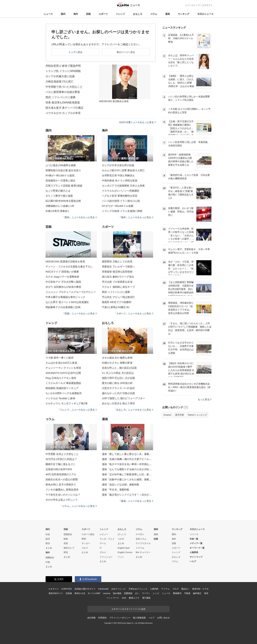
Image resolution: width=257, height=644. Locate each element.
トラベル (140, 548)
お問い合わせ (163, 618)
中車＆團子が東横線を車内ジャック (65, 297)
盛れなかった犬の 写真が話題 (118, 393)
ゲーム (103, 543)
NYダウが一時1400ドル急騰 (118, 206)
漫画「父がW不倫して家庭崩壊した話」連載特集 (128, 474)
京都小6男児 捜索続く (58, 211)
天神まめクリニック (138, 589)
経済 (48, 539)
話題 (156, 539)
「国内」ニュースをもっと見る (79, 217)
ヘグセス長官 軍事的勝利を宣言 (120, 196)
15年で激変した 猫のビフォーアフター (124, 398)
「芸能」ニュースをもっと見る (79, 313)
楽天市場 (179, 415)
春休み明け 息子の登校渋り (61, 484)
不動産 (187, 593)
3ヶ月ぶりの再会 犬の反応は (118, 373)
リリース (194, 534)
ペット (121, 557)
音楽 (66, 543)
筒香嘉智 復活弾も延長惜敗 (117, 272)
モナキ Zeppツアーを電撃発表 (62, 277)
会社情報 (91, 618)
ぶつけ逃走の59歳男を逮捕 (61, 165)
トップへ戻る (75, 52)
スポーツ (103, 14)
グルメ (103, 552)
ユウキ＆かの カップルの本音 (63, 113)
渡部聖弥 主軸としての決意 (117, 261)
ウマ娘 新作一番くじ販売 (60, 358)
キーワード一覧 (197, 548)
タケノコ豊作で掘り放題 (59, 196)
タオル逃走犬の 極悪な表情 (117, 358)
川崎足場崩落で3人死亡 (59, 82)
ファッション (106, 557)
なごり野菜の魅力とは (58, 191)
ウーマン (146, 593)
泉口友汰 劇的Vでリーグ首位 (118, 277)
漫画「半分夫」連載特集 (116, 490)
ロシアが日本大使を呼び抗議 (118, 165)
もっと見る (205, 399)
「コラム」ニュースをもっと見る (78, 506)
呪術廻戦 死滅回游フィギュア (62, 388)
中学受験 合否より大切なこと (62, 454)
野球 (84, 539)
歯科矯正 (197, 593)
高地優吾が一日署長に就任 (60, 181)
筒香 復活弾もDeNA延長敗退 (63, 102)
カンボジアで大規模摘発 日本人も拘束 (123, 186)
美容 (206, 593)
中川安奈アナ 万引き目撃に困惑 (63, 282)
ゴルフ (85, 548)
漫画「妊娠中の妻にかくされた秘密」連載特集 (128, 479)
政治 (48, 543)
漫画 (168, 14)
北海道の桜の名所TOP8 (59, 469)
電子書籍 (146, 598)
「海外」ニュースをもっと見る (136, 217)
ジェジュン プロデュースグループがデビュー (71, 292)
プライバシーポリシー (120, 618)
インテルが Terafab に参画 (60, 398)
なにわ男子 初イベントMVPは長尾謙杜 (67, 302)
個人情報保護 (139, 618)
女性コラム (141, 539)
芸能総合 (68, 534)
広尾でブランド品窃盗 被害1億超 (64, 186)
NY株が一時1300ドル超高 (60, 175)
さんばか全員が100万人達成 (61, 363)
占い (137, 593)
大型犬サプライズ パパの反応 (118, 388)
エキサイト (207, 5)
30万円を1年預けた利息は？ (61, 459)
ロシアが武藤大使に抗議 (60, 76)
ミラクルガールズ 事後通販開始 (63, 383)
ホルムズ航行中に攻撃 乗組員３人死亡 (123, 170)
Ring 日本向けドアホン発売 (61, 378)
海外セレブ (69, 548)
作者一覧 (194, 539)
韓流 (66, 552)
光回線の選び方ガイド (85, 589)
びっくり (122, 534)
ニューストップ (193, 5)
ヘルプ (193, 561)
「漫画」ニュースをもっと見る (136, 501)
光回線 (69, 593)
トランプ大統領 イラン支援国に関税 (122, 211)
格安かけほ (80, 593)
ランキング (184, 14)
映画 (66, 539)
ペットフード (113, 598)
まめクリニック (119, 589)
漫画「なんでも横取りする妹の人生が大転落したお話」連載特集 (128, 469)
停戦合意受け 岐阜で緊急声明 (63, 66)
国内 (63, 14)
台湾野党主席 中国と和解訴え (118, 175)
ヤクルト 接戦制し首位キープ (118, 287)
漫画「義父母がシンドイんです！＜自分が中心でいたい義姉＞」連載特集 (128, 495)
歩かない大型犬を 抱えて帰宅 (118, 403)
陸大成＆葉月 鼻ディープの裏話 (64, 108)
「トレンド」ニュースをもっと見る (77, 410)
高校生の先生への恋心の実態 (62, 479)
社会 (48, 534)
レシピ (156, 593)
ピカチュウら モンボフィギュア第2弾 (66, 403)
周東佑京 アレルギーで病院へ (118, 267)
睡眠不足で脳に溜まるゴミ (60, 464)
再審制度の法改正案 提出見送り (63, 170)
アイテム (165, 589)
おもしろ (138, 14)
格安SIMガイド (56, 593)
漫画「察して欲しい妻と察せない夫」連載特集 (128, 454)
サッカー (86, 543)
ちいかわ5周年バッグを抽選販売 (64, 393)
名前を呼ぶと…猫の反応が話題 (119, 368)
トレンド (120, 14)
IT (101, 548)
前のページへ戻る (126, 52)
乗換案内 (177, 593)
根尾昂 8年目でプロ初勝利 (117, 302)
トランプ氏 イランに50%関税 (63, 71)
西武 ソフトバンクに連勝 (60, 97)
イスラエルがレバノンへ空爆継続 (121, 191)
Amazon (167, 415)
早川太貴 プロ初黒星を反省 (117, 282)
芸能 (88, 14)
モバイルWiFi (94, 593)
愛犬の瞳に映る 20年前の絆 (117, 383)
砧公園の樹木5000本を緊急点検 (63, 201)
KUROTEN (67, 589)
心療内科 (154, 589)
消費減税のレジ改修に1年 (60, 206)
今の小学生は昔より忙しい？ (62, 500)
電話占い (185, 589)
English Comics (125, 552)
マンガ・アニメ (107, 539)
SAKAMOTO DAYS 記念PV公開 (63, 373)
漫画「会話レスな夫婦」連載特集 (121, 484)
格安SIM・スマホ (200, 589)
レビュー (104, 534)
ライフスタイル (143, 543)
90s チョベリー (143, 552)
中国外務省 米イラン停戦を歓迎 (120, 181)
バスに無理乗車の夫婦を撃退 (63, 92)
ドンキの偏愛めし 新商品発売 (62, 490)
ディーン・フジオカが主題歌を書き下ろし (69, 267)
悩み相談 (117, 593)
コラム (154, 14)
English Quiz (124, 548)
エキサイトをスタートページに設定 (128, 609)
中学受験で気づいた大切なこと (64, 87)
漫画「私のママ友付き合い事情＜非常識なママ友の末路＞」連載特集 (128, 464)
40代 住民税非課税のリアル (61, 474)
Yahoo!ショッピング (197, 415)
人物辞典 (194, 552)
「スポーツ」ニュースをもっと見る (134, 313)
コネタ (121, 539)
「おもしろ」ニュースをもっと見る (134, 410)
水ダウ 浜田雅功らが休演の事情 (63, 287)
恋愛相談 (128, 593)
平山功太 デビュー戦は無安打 (118, 297)
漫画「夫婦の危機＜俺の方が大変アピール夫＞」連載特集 (128, 459)
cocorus (107, 593)
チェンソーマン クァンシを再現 (63, 368)
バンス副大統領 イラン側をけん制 (121, 201)
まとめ (49, 548)
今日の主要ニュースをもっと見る (137, 122)
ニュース (48, 14)
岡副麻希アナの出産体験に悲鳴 (63, 307)
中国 (48, 562)
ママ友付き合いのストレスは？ (63, 495)
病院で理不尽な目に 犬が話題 (118, 378)
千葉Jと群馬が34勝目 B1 (116, 307)
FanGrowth (103, 589)
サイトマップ (196, 557)
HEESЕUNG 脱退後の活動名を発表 (65, 261)
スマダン (140, 534)
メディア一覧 (196, 543)
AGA (124, 598)
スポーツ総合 (88, 534)
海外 (76, 14)
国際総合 (50, 558)
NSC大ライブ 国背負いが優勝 (62, 272)
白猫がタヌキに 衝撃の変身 (117, 363)
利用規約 (102, 618)
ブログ (175, 589)
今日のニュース (205, 14)
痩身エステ (134, 598)
